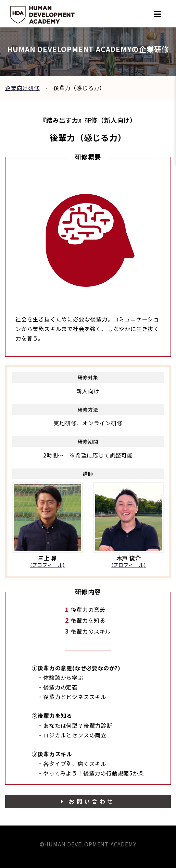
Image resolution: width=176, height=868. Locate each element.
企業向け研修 (22, 88)
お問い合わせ (88, 801)
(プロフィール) (47, 565)
